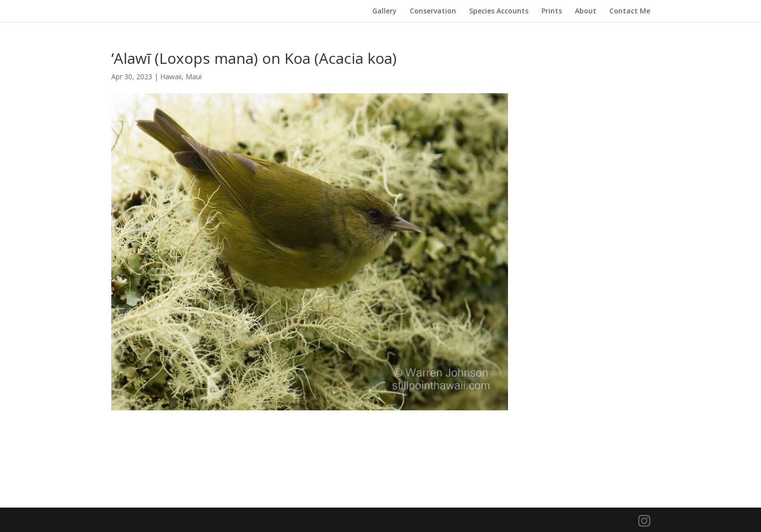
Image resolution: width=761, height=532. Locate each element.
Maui (194, 77)
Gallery (384, 11)
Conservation (433, 11)
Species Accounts (499, 11)
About (586, 11)
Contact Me (630, 11)
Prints (552, 11)
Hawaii (171, 77)
